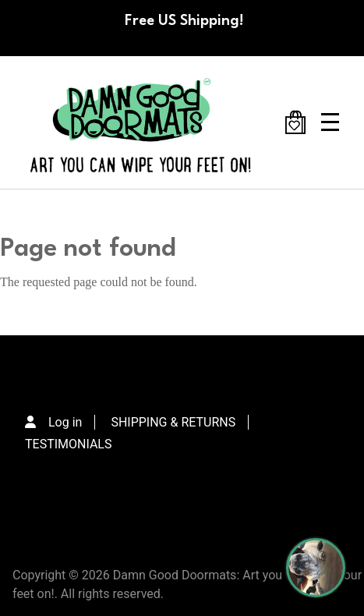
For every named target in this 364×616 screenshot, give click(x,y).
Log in (65, 422)
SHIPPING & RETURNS (173, 422)
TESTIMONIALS (68, 444)
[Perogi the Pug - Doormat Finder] (316, 568)
